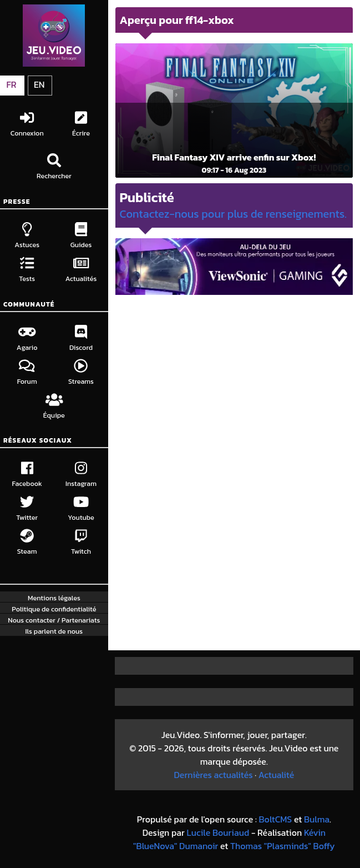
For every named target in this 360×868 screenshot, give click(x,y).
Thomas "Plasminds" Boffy (283, 846)
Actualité (276, 775)
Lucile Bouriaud (218, 832)
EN (39, 84)
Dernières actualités (213, 775)
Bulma (317, 819)
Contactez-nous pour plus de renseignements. (233, 214)
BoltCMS (275, 819)
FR (11, 84)
